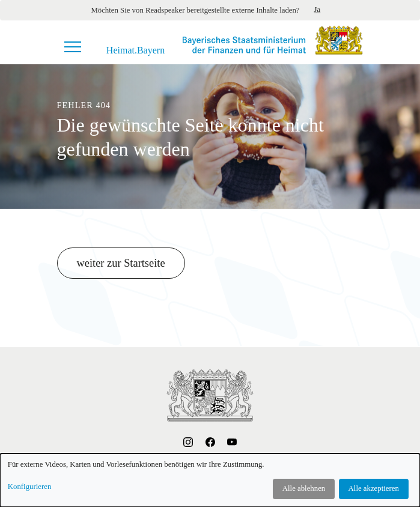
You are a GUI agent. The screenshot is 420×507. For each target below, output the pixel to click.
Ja (318, 10)
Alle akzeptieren (374, 488)
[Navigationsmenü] (73, 47)
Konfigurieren (30, 487)
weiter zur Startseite (121, 263)
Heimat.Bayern (135, 50)
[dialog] (210, 480)
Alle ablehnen (304, 488)
